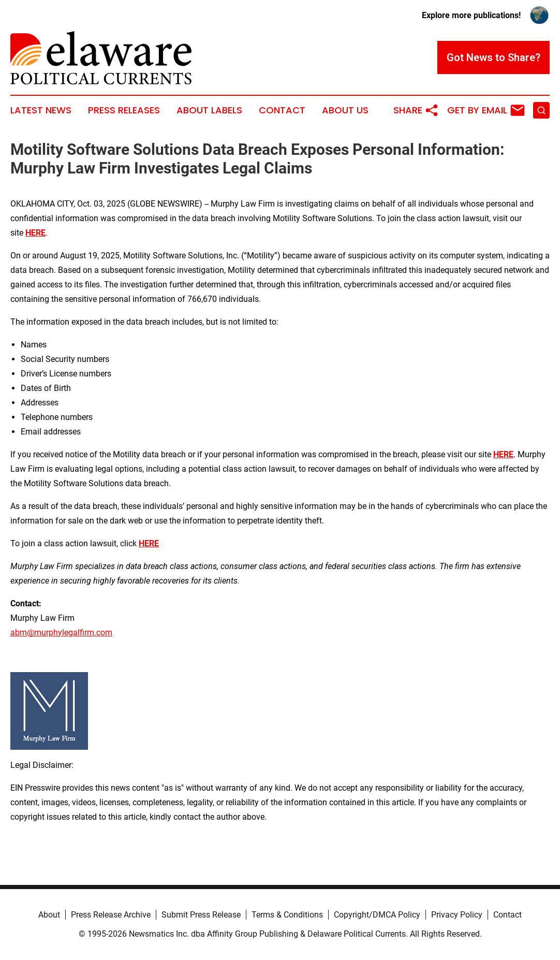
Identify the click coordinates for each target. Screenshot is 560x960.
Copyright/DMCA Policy (377, 915)
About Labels (209, 110)
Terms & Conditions (287, 915)
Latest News (41, 110)
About (49, 915)
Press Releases (124, 110)
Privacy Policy (457, 915)
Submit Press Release (201, 915)
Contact (282, 110)
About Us (345, 110)
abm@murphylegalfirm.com (61, 632)
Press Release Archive (111, 915)
